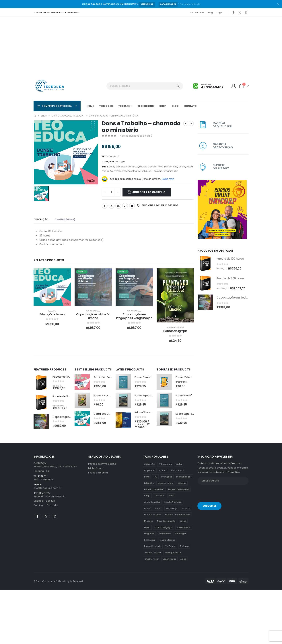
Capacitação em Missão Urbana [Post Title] (93, 316)
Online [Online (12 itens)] (183, 521)
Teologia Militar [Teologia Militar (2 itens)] (173, 553)
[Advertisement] (141, 44)
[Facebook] (234, 12)
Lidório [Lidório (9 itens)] (148, 508)
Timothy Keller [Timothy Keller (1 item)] (151, 559)
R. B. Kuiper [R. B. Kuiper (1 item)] (150, 540)
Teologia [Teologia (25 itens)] (184, 546)
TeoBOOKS (106, 106)
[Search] (178, 86)
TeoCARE (124, 106)
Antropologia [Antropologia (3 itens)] (165, 464)
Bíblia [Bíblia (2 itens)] (179, 464)
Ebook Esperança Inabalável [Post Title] (152, 395)
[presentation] (223, 494)
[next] (191, 123)
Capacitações (168, 4)
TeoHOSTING (146, 106)
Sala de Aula (197, 12)
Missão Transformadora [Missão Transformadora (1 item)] (178, 515)
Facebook (105, 206)
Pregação (107, 171)
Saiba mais (168, 179)
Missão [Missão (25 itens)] (186, 508)
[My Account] (233, 86)
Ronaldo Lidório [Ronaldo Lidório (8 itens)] (167, 540)
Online (182, 167)
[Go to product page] (205, 263)
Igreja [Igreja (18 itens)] (147, 496)
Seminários (147, 4)
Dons (112, 167)
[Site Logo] (50, 86)
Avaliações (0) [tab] (65, 219)
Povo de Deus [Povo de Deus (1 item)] (184, 527)
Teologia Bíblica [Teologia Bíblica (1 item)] (152, 553)
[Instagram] (246, 12)
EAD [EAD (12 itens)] (155, 477)
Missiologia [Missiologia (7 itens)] (172, 508)
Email (132, 206)
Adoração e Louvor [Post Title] (52, 314)
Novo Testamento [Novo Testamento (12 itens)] (166, 521)
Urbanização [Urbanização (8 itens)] (170, 559)
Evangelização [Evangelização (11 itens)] (184, 477)
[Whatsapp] (208, 86)
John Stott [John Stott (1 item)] (160, 496)
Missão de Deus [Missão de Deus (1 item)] (153, 515)
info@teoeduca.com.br (47, 488)
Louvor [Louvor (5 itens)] (158, 508)
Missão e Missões (175, 327)
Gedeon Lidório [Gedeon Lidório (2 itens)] (166, 483)
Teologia (120, 162)
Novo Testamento (168, 167)
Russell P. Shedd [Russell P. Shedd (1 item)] (153, 546)
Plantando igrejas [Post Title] (175, 331)
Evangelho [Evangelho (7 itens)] (167, 477)
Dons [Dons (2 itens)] (147, 477)
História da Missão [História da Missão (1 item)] (154, 489)
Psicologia (133, 171)
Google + (125, 206)
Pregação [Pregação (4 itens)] (149, 534)
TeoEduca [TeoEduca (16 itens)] (171, 546)
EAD (118, 167)
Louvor (143, 167)
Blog (210, 12)
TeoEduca (146, 171)
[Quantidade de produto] (111, 192)
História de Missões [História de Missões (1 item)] (179, 489)
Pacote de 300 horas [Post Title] (66, 396)
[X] (240, 12)
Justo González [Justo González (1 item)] (152, 502)
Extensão (126, 167)
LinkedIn (118, 206)
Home (90, 106)
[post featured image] (41, 383)
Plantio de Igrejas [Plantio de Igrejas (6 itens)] (164, 527)
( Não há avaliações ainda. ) (135, 136)
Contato (190, 106)
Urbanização (171, 171)
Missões (152, 167)
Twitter (112, 206)
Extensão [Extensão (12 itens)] (149, 483)
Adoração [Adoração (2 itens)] (149, 464)
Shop (163, 106)
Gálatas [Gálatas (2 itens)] (182, 483)
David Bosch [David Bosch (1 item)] (178, 470)
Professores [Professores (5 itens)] (165, 534)
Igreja (135, 167)
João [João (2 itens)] (171, 496)
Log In (220, 12)
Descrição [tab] (41, 219)
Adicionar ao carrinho (149, 192)
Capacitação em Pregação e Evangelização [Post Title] (134, 316)
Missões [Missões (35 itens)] (149, 521)
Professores (120, 171)
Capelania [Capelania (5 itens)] (150, 470)
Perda (190, 167)
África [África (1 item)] (183, 559)
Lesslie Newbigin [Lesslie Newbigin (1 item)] (173, 502)
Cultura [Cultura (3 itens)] (163, 470)
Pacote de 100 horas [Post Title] (65, 377)
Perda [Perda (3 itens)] (147, 527)
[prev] (186, 123)
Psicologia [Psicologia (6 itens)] (180, 534)
